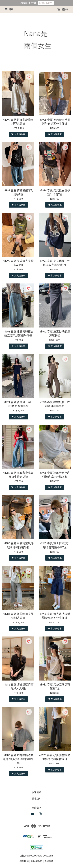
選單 (9, 9)
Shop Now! (46, 3)
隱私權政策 (37, 861)
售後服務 (49, 861)
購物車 (63, 9)
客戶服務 (24, 861)
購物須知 (36, 799)
